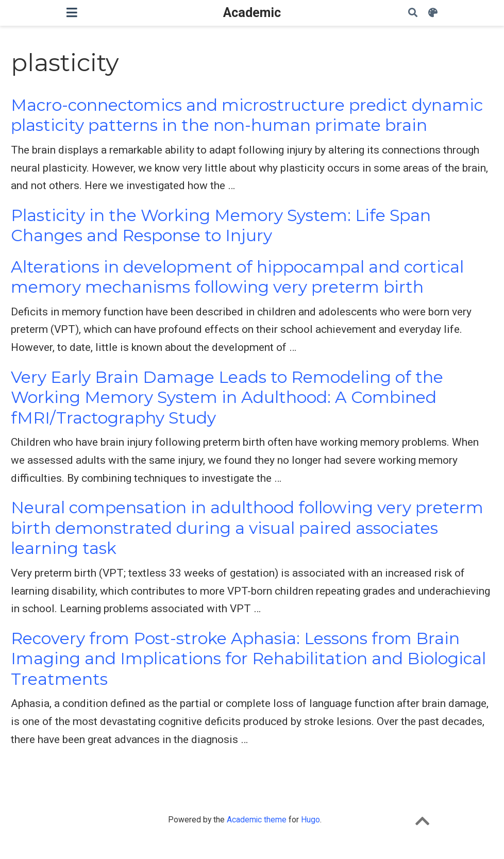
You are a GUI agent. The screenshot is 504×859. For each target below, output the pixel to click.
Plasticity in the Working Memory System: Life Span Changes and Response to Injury (221, 225)
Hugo (310, 820)
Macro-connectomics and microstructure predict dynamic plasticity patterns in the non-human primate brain (247, 115)
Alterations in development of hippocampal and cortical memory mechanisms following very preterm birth (237, 277)
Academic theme (257, 820)
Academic (252, 13)
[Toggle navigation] (72, 13)
